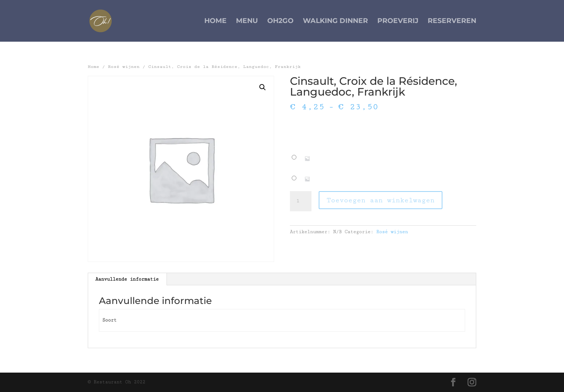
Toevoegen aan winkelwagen (381, 200)
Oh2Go (280, 22)
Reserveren (452, 22)
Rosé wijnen (124, 67)
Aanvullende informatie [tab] (127, 279)
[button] (263, 87)
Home (215, 22)
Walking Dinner (335, 22)
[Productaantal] (301, 201)
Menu (247, 22)
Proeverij (398, 22)
